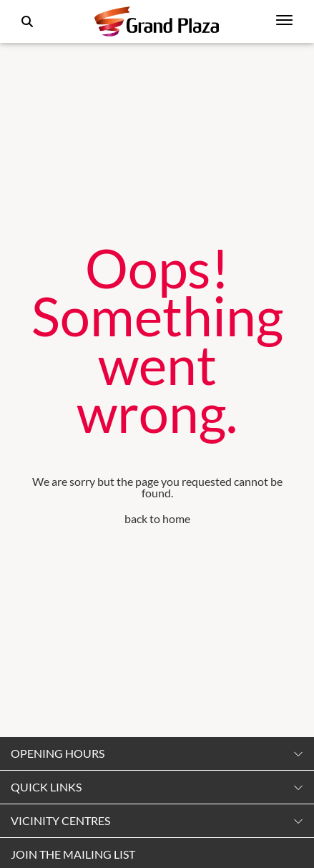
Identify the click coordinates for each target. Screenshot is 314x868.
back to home (157, 518)
